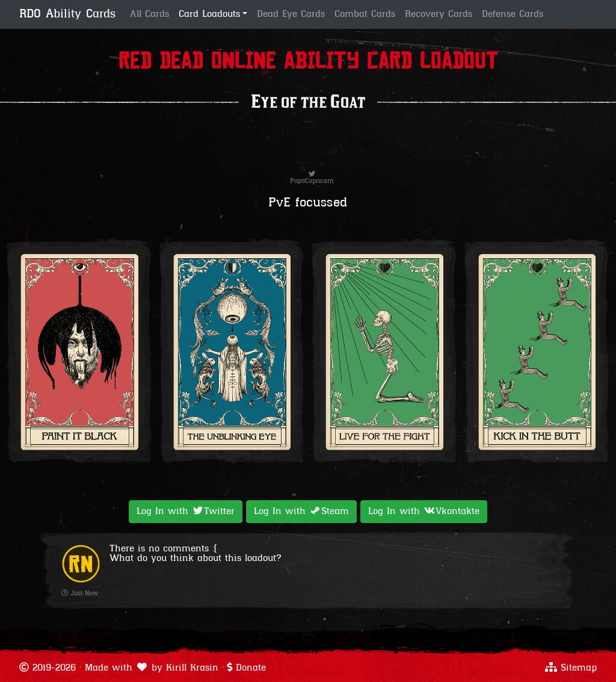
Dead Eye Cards (291, 14)
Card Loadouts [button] (209, 14)
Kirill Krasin (192, 668)
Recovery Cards (439, 14)
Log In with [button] (186, 511)
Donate (251, 668)
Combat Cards (365, 14)
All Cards (149, 14)
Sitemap (579, 668)
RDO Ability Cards (67, 14)
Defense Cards (513, 14)
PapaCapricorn (312, 178)
